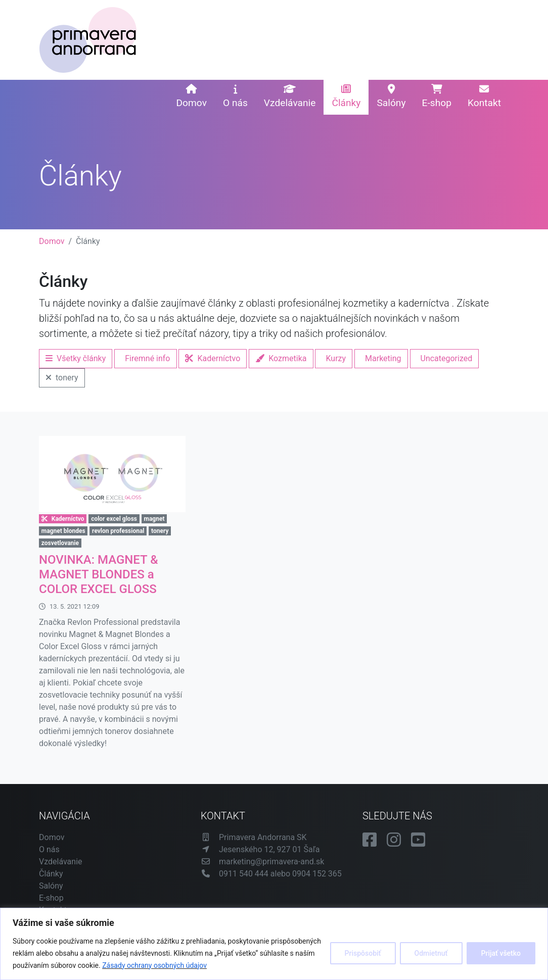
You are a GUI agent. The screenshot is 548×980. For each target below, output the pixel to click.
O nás (235, 96)
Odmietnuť (431, 953)
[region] (274, 944)
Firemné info (147, 358)
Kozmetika (281, 358)
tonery (62, 378)
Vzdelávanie (290, 96)
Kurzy (336, 358)
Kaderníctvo (213, 358)
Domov (191, 96)
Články (346, 96)
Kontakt (484, 96)
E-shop (437, 96)
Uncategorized (447, 358)
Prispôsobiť (363, 953)
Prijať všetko (501, 953)
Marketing (383, 358)
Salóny (391, 96)
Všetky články (76, 358)
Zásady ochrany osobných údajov (154, 965)
